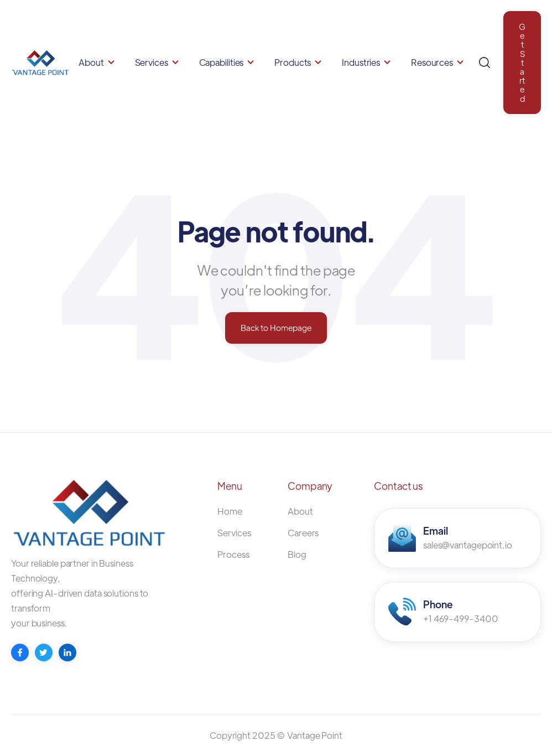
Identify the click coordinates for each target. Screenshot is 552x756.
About (91, 62)
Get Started (522, 62)
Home (230, 511)
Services (152, 62)
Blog (297, 554)
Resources (432, 62)
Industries (361, 62)
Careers (303, 533)
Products (293, 62)
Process (233, 554)
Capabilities (222, 62)
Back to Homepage (276, 327)
